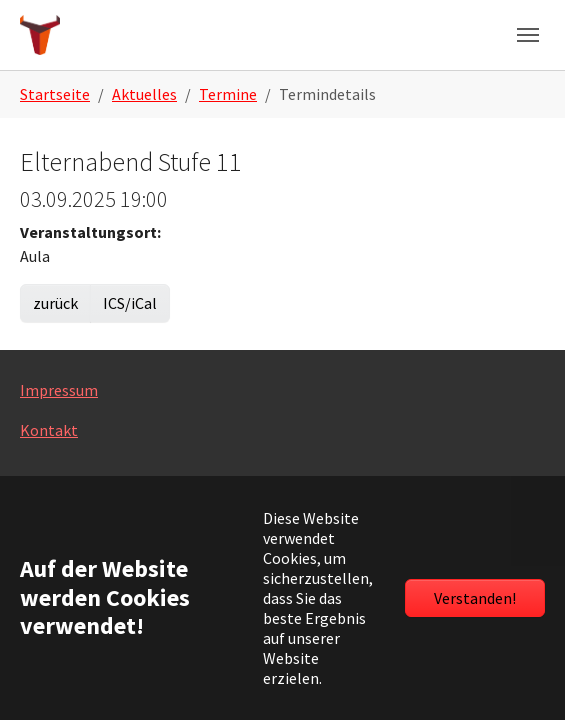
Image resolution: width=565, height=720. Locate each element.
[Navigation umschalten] (528, 35)
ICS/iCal (130, 303)
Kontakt (49, 430)
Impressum (59, 390)
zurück (55, 303)
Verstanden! (475, 598)
